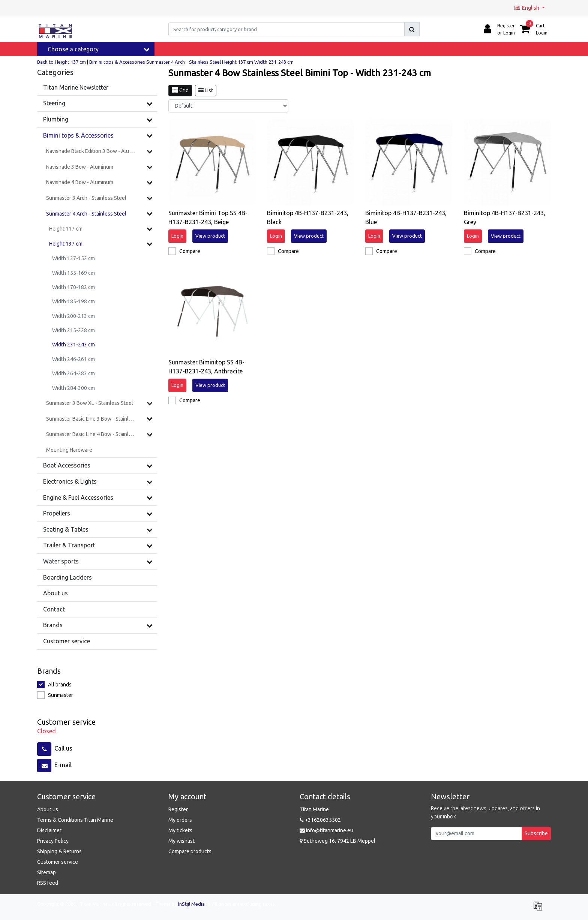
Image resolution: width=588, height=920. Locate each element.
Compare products (190, 851)
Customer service (58, 862)
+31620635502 (320, 820)
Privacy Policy (53, 841)
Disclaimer (49, 830)
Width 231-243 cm (274, 62)
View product (210, 236)
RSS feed (48, 883)
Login (177, 236)
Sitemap (46, 872)
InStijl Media (191, 904)
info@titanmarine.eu (326, 830)
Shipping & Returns (59, 851)
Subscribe (536, 833)
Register (178, 809)
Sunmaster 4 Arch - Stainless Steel (184, 62)
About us (48, 809)
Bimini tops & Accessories (117, 62)
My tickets (180, 830)
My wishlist (181, 841)
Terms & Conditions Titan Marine (75, 820)
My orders (180, 820)
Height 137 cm (238, 62)
